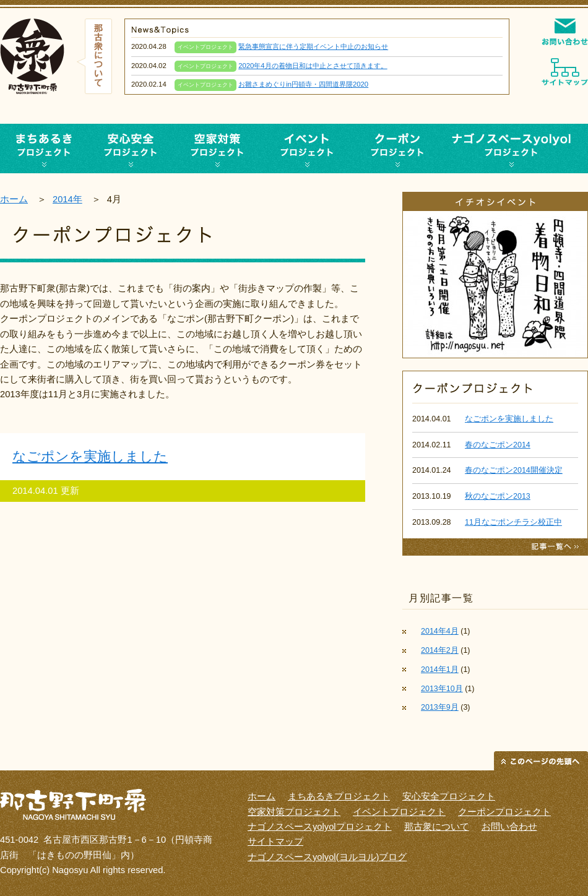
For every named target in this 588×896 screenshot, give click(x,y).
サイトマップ (275, 842)
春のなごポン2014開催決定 (514, 470)
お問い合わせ (509, 827)
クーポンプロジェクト (396, 149)
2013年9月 (440, 707)
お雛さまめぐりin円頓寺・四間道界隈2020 (303, 84)
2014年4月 (440, 631)
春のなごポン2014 (498, 445)
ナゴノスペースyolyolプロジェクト (514, 149)
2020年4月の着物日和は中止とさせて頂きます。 (313, 66)
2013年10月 (442, 689)
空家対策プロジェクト (218, 149)
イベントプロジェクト (307, 149)
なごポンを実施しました (90, 456)
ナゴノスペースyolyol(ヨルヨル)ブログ (327, 857)
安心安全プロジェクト (131, 149)
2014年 (67, 199)
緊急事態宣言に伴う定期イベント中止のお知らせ (313, 46)
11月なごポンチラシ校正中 (513, 522)
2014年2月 (440, 650)
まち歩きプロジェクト (43, 149)
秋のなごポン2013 (498, 496)
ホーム (14, 199)
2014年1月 (440, 670)
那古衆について (437, 827)
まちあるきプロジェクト (339, 796)
